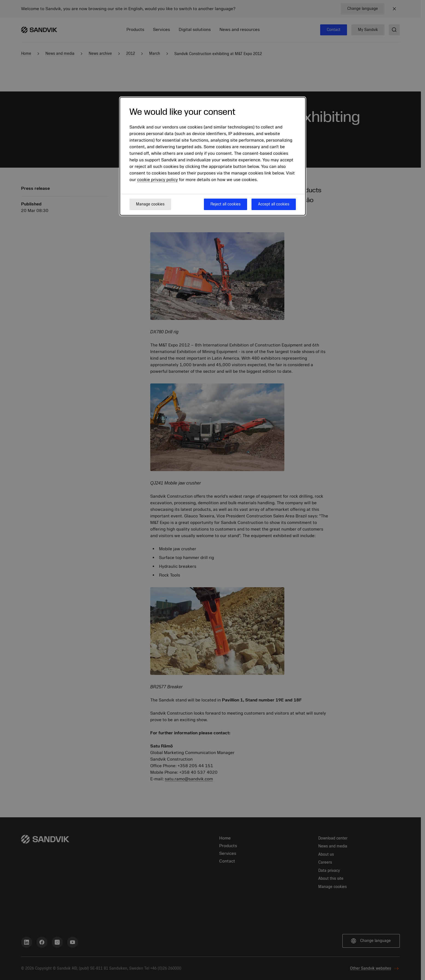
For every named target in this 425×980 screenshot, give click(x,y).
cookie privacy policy (157, 180)
